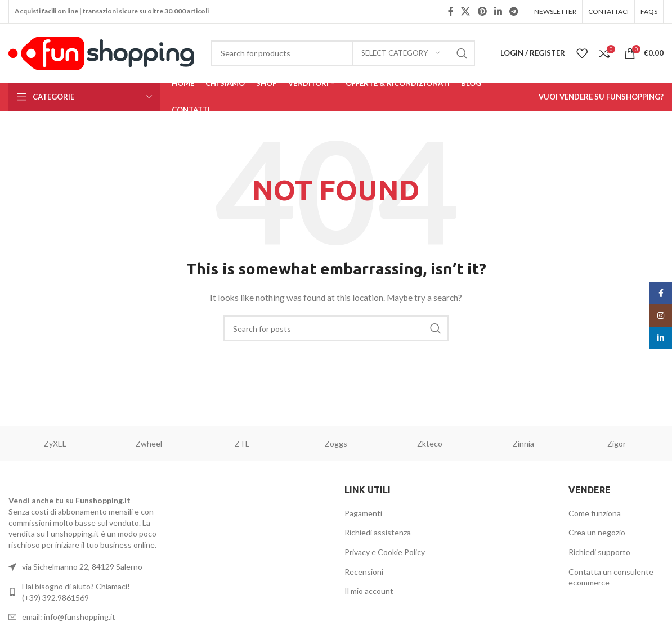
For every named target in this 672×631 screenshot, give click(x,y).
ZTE (242, 443)
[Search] (343, 53)
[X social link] (466, 11)
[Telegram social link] (514, 11)
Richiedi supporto (599, 552)
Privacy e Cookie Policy (385, 552)
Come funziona (595, 513)
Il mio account (369, 591)
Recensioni (364, 572)
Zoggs (336, 443)
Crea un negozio (597, 532)
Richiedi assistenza (378, 532)
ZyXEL (55, 443)
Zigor (617, 443)
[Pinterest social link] (482, 11)
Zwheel (149, 443)
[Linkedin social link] (498, 11)
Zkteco (430, 443)
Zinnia (523, 443)
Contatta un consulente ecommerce (611, 577)
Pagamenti (363, 513)
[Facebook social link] (451, 11)
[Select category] (401, 53)
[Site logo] (101, 52)
